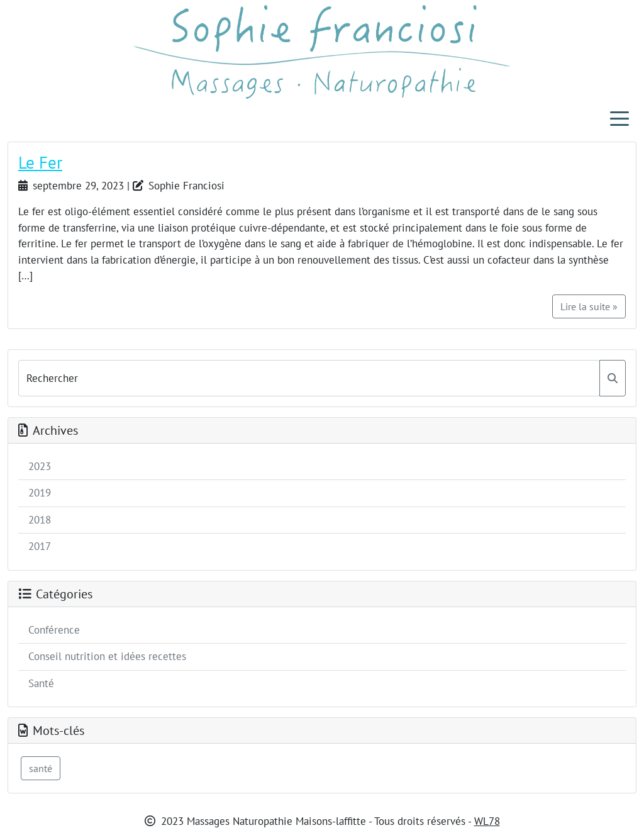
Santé (41, 683)
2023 (40, 466)
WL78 (487, 821)
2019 (40, 493)
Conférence (54, 630)
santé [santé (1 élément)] (41, 768)
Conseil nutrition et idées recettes (107, 656)
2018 (40, 520)
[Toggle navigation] (619, 118)
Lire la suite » (589, 306)
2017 (40, 546)
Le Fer (40, 162)
